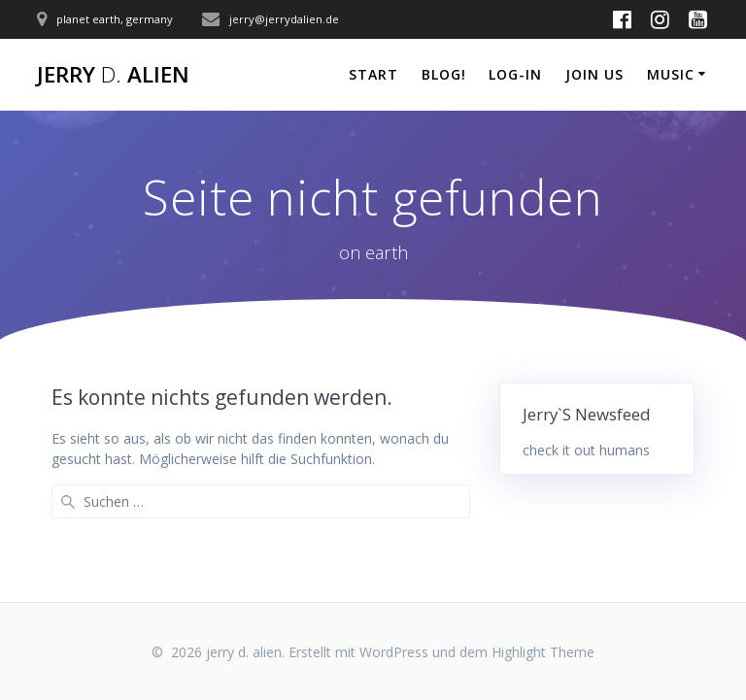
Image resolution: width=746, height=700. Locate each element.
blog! (444, 74)
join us (594, 74)
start (373, 74)
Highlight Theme (543, 652)
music (671, 74)
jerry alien (113, 75)
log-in (515, 74)
